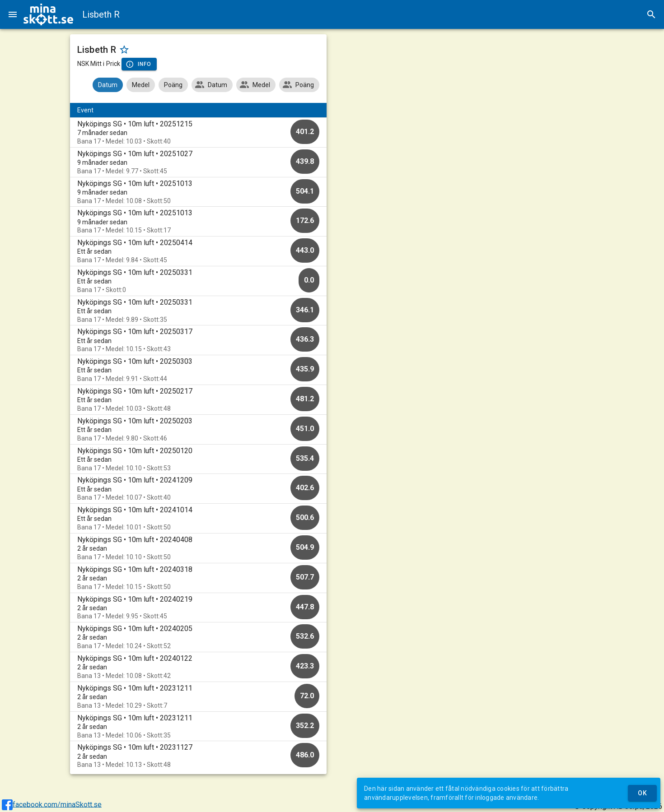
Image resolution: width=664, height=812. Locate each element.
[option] (199, 132)
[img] (48, 14)
